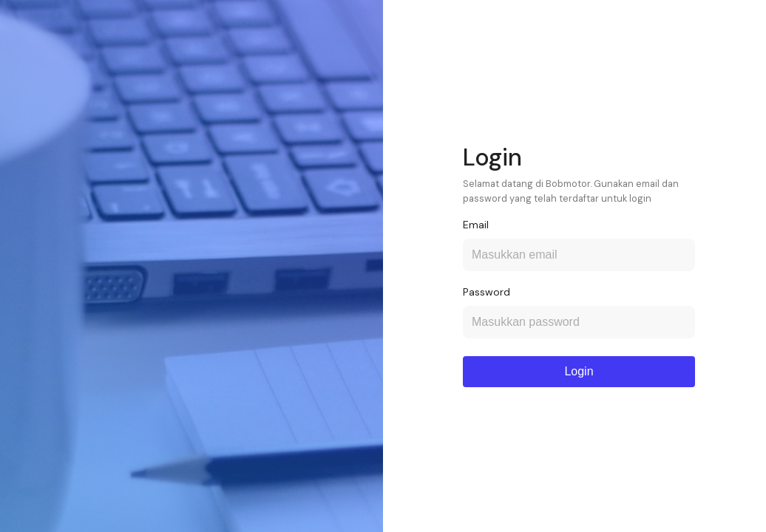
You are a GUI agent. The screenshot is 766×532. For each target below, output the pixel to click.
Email (476, 225)
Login (579, 371)
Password (487, 292)
